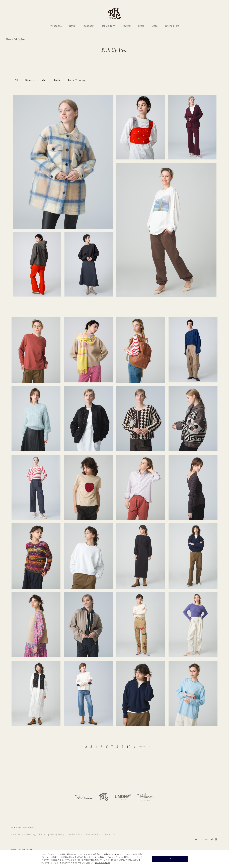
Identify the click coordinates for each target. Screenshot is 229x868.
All (16, 80)
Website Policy (93, 835)
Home (9, 39)
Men (44, 80)
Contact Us (109, 835)
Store (141, 26)
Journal (127, 26)
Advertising (30, 835)
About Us (16, 835)
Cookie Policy (75, 835)
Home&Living (76, 80)
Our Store (16, 828)
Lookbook (88, 26)
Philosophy (56, 26)
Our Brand (29, 828)
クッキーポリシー (102, 863)
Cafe (155, 26)
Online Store (172, 26)
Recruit (43, 835)
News (72, 26)
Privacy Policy (57, 835)
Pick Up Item (108, 26)
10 (128, 747)
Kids (57, 80)
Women (30, 80)
